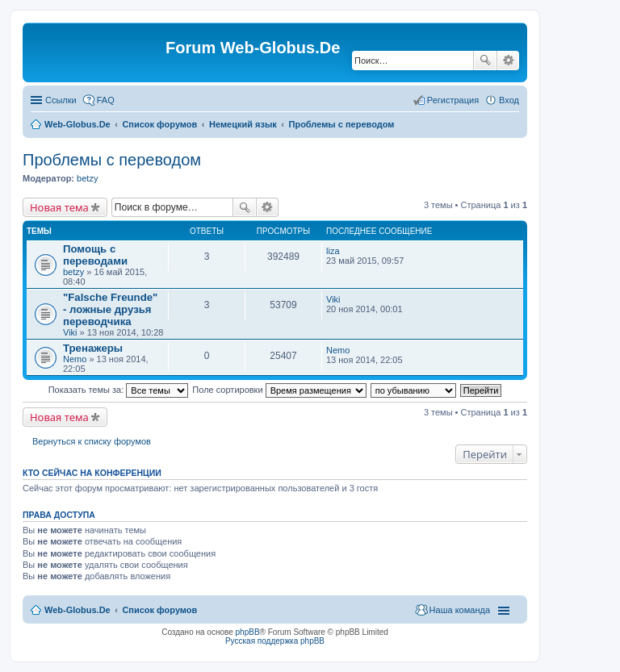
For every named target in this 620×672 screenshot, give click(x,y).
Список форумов (159, 124)
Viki (70, 332)
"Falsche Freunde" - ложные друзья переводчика (110, 309)
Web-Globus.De (77, 124)
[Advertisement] (499, 323)
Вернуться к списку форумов (92, 441)
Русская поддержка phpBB (275, 641)
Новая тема (59, 207)
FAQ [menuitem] (106, 100)
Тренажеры (93, 348)
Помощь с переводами (95, 255)
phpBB (248, 632)
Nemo (75, 359)
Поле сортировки (279, 390)
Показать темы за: (119, 390)
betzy (87, 178)
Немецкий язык (243, 124)
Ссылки (61, 100)
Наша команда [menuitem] (460, 610)
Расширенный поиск (508, 61)
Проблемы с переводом (342, 124)
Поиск (485, 61)
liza (333, 251)
